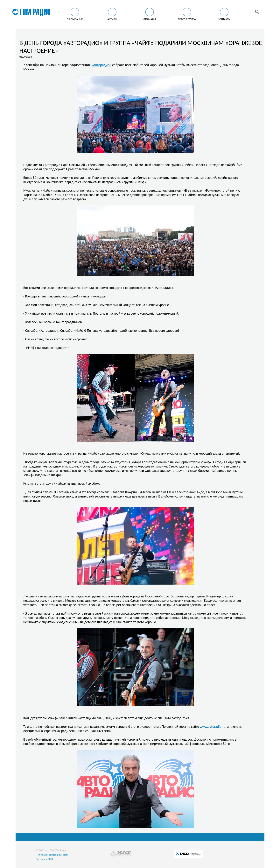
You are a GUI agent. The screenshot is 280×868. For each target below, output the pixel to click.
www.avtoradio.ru (213, 727)
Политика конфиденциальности (52, 855)
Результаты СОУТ (45, 859)
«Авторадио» (101, 65)
